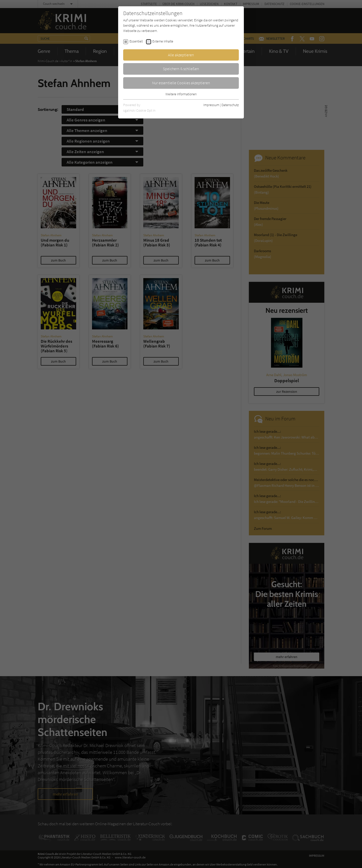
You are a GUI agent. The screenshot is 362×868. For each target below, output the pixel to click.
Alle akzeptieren (181, 55)
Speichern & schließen (181, 69)
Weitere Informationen (181, 94)
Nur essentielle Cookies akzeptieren (181, 83)
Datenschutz (230, 105)
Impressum (211, 105)
